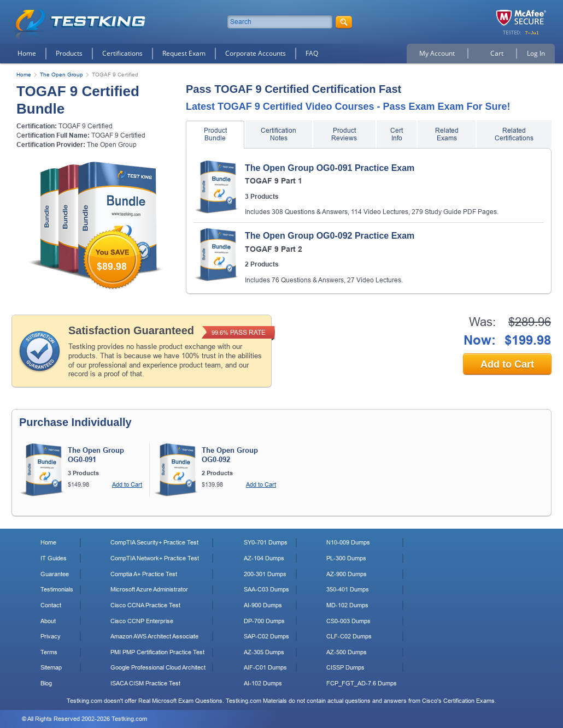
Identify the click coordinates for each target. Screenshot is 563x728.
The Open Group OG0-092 (230, 455)
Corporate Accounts (256, 53)
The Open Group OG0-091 (96, 455)
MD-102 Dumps (347, 605)
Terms (49, 652)
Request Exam (184, 53)
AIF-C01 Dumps (265, 667)
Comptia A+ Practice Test (144, 574)
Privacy (51, 636)
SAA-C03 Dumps (266, 589)
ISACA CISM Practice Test (145, 683)
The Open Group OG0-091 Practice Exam (330, 168)
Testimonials (57, 589)
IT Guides (54, 558)
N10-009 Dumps (348, 542)
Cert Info (397, 134)
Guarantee (55, 574)
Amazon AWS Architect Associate (154, 636)
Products (69, 53)
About (48, 621)
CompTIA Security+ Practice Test (154, 542)
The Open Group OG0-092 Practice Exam (330, 236)
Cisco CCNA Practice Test (145, 605)
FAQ (312, 53)
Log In (536, 53)
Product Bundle (215, 134)
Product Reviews (344, 134)
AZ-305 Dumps (264, 652)
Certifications (122, 53)
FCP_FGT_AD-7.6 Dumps (362, 683)
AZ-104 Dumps (264, 558)
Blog (46, 683)
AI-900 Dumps (263, 605)
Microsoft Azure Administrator (149, 589)
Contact (51, 605)
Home (27, 53)
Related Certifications (514, 134)
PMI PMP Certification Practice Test (157, 652)
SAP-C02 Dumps (266, 636)
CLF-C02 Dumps (349, 636)
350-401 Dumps (348, 589)
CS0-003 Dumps (348, 621)
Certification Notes (278, 134)
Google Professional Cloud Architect (158, 667)
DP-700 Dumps (264, 621)
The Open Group (61, 75)
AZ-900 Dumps (347, 574)
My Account (437, 53)
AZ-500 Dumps (347, 652)
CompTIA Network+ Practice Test (155, 558)
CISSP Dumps (345, 667)
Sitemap (51, 667)
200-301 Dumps (265, 574)
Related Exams (447, 134)
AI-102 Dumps (263, 683)
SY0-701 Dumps (266, 542)
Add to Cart (507, 364)
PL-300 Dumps (346, 558)
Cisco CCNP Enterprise (142, 621)
